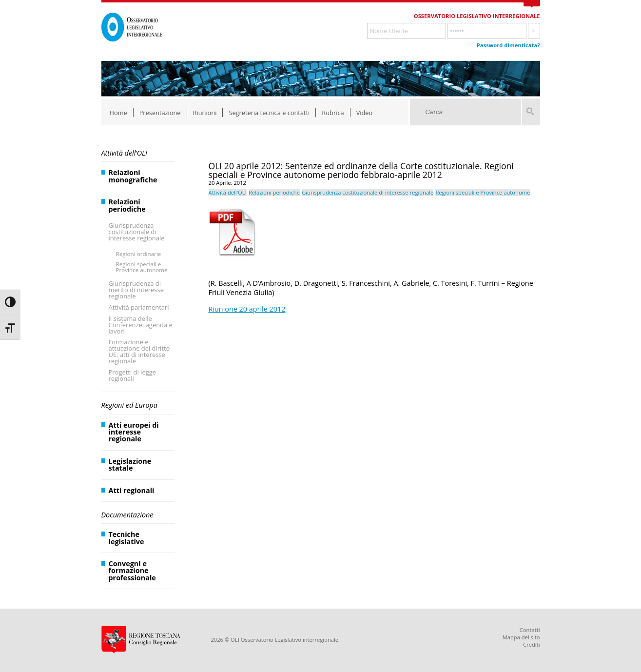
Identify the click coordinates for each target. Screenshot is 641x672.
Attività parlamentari (139, 307)
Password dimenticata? (508, 45)
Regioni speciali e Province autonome (142, 267)
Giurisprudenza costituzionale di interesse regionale (137, 232)
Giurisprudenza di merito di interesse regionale (136, 290)
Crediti (531, 644)
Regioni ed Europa (129, 405)
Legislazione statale (130, 464)
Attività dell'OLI (228, 192)
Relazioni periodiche (127, 205)
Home (118, 113)
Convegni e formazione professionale (132, 571)
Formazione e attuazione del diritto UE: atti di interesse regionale (139, 351)
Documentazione (127, 515)
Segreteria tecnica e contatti (269, 113)
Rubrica (333, 113)
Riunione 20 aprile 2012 (247, 309)
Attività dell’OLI (124, 153)
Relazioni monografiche (133, 176)
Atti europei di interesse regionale (134, 432)
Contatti (530, 630)
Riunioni (205, 113)
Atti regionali (132, 490)
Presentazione (160, 113)
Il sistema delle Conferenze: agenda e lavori (141, 325)
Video (365, 113)
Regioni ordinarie (139, 254)
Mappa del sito (521, 637)
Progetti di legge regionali (133, 375)
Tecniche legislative (126, 538)
